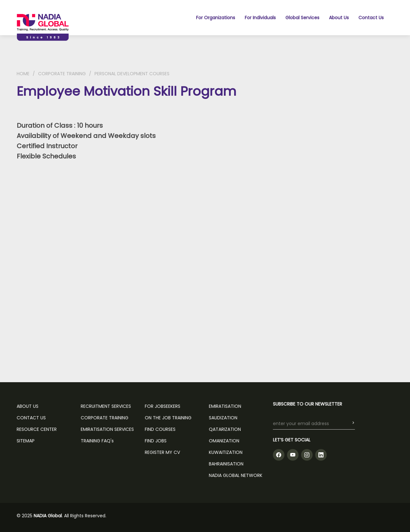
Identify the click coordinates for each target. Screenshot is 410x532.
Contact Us (371, 18)
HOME (23, 74)
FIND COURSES (160, 429)
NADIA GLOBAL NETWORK (236, 475)
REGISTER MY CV (162, 452)
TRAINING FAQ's (97, 441)
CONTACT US (31, 418)
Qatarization (225, 429)
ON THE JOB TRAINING (168, 418)
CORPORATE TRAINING (62, 74)
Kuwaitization (226, 452)
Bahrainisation (226, 464)
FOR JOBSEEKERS (163, 406)
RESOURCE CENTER (37, 429)
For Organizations (216, 18)
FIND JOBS (156, 441)
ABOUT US (28, 406)
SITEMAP (26, 441)
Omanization (224, 441)
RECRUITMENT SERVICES (106, 406)
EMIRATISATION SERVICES (107, 429)
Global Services (302, 18)
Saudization (223, 418)
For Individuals (260, 18)
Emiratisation (225, 406)
